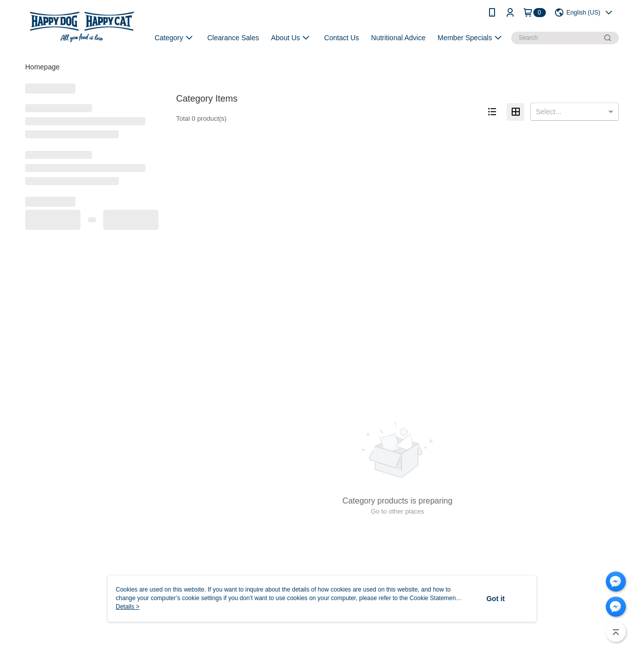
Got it (496, 599)
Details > (128, 607)
